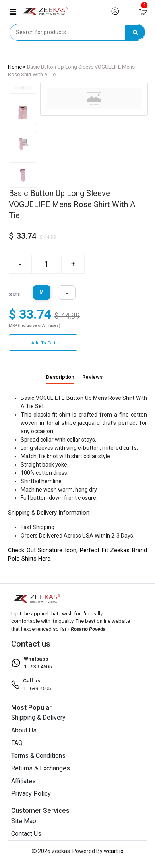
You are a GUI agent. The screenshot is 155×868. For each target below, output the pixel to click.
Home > (17, 67)
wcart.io (114, 851)
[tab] (23, 88)
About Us (24, 730)
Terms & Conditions (38, 756)
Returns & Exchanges (41, 768)
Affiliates (23, 781)
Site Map (24, 821)
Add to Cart (43, 343)
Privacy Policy (31, 794)
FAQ (17, 743)
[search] (135, 32)
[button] (13, 12)
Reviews (92, 377)
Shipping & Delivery (38, 717)
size (15, 295)
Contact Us (26, 833)
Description (61, 377)
